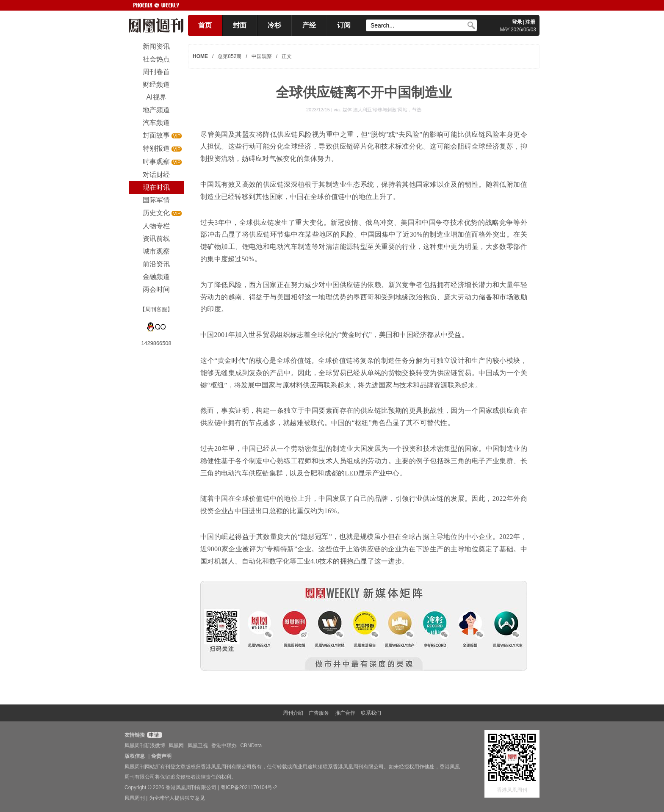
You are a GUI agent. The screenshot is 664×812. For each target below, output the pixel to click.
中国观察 (262, 56)
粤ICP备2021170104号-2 (249, 787)
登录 (517, 22)
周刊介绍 (293, 713)
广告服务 (319, 713)
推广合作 (345, 713)
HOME (200, 56)
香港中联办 (224, 746)
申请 (154, 735)
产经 (309, 25)
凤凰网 (176, 746)
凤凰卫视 (198, 746)
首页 (205, 25)
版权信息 (135, 756)
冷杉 (274, 25)
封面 (240, 25)
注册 (530, 22)
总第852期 (230, 56)
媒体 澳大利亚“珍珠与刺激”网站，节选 (382, 110)
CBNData (251, 746)
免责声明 (161, 756)
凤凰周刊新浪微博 (145, 746)
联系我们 (371, 713)
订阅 (344, 25)
